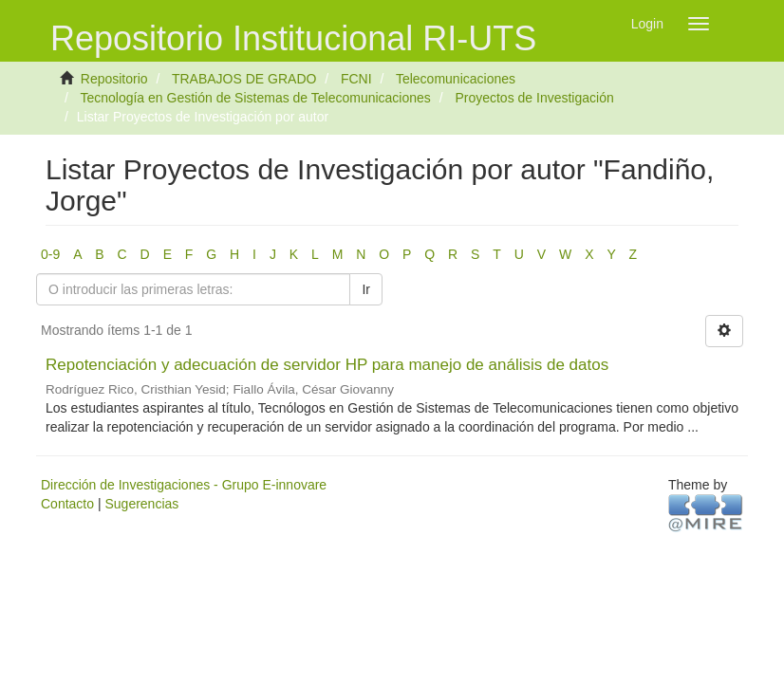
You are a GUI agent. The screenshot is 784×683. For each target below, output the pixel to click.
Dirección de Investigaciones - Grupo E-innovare (184, 485)
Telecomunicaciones (456, 79)
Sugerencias (141, 504)
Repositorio (114, 79)
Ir (366, 289)
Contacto (67, 504)
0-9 (50, 254)
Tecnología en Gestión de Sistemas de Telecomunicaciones (255, 98)
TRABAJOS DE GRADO (244, 79)
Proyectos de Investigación (534, 98)
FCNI (356, 79)
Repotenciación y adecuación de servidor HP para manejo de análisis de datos (327, 365)
